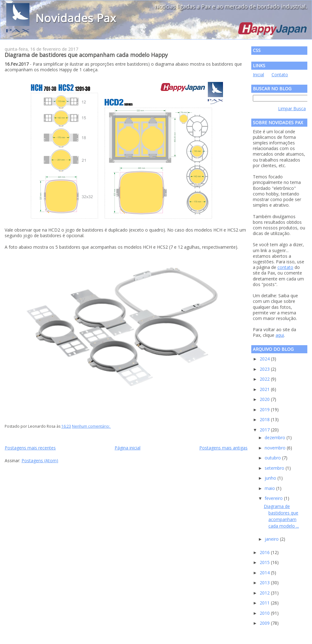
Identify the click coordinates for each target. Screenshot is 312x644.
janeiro (272, 539)
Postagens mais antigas (223, 448)
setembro (275, 468)
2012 (265, 593)
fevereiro (274, 498)
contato (285, 267)
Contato (280, 75)
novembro (276, 448)
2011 (265, 603)
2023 (265, 369)
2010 (265, 613)
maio (270, 488)
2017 (265, 430)
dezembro (276, 437)
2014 (265, 573)
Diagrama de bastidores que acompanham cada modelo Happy (86, 55)
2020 (265, 399)
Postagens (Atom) (40, 461)
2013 (265, 583)
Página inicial (128, 448)
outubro (273, 458)
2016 (265, 552)
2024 (265, 359)
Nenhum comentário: (91, 426)
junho (271, 478)
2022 (265, 379)
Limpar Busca (292, 108)
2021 (265, 389)
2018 (265, 419)
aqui (280, 335)
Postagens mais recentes (30, 448)
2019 (265, 409)
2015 (265, 562)
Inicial (258, 75)
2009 (265, 623)
